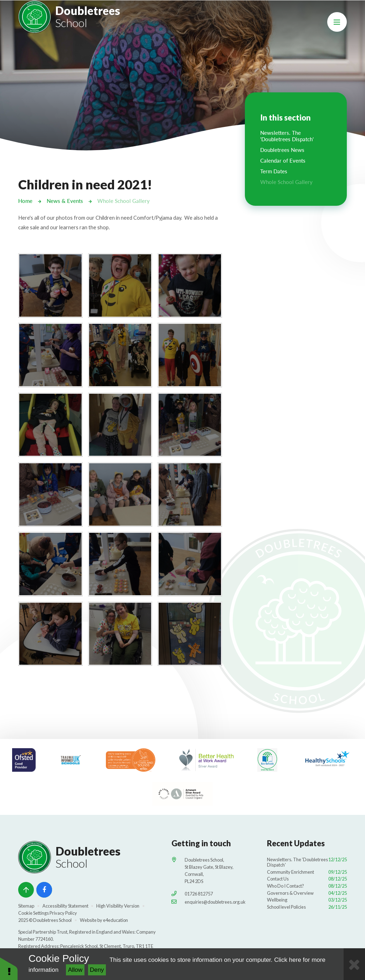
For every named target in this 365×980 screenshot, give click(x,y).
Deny (97, 970)
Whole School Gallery (124, 201)
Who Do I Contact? (307, 885)
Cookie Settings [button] (34, 913)
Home (25, 201)
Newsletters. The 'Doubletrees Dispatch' (307, 862)
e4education (115, 920)
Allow (75, 970)
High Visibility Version (118, 905)
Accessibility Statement (65, 905)
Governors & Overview (307, 892)
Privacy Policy (63, 913)
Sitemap (26, 905)
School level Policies (307, 907)
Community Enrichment (307, 872)
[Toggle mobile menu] (337, 22)
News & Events (65, 201)
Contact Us (307, 878)
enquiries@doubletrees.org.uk (215, 901)
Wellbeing (307, 899)
